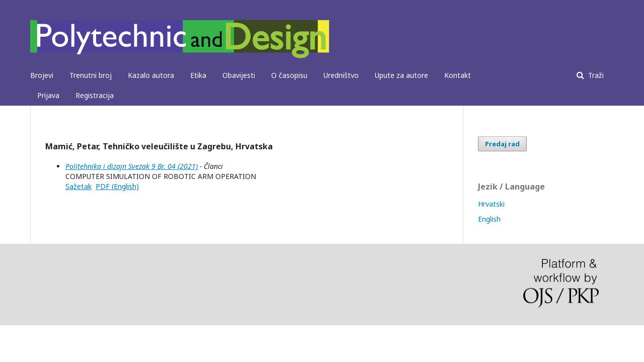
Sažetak (78, 186)
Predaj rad (502, 144)
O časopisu (289, 75)
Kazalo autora (151, 75)
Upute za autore (401, 75)
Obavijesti (239, 75)
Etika (198, 75)
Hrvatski (491, 204)
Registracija (95, 95)
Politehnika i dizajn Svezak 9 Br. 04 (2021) (132, 166)
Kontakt (458, 75)
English (489, 219)
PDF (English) (117, 186)
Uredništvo (341, 75)
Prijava (48, 95)
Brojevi (42, 75)
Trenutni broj (91, 75)
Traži (595, 75)
